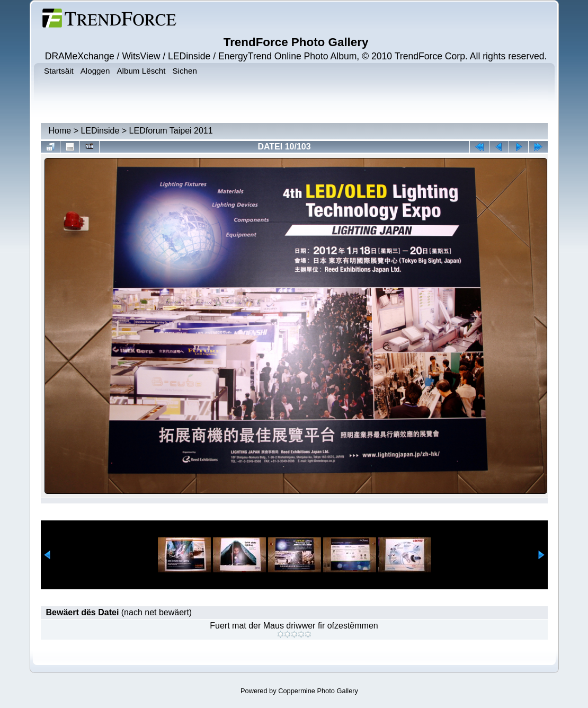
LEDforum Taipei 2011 (171, 131)
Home (60, 131)
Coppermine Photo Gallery (318, 691)
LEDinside (100, 131)
